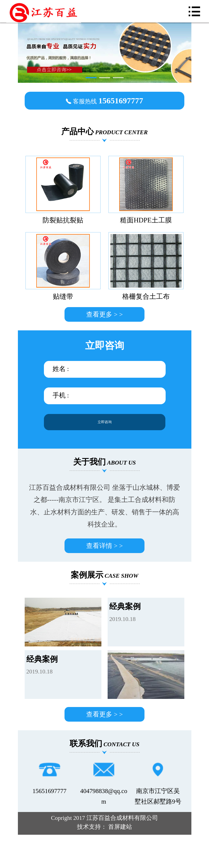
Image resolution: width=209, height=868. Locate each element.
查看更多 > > (104, 314)
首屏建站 (120, 827)
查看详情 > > (104, 546)
